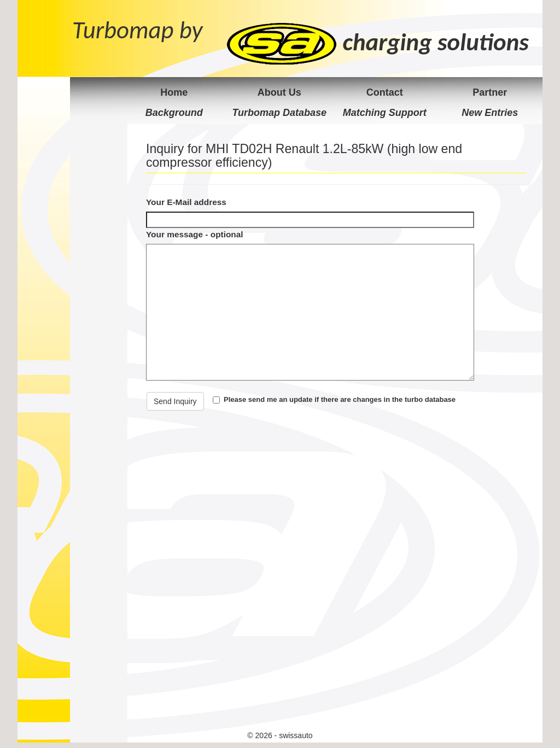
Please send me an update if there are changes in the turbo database (340, 399)
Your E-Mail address (186, 202)
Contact (385, 92)
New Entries (490, 113)
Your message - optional (195, 234)
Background (174, 113)
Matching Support (385, 113)
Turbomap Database (279, 113)
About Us (279, 92)
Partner (490, 92)
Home (174, 92)
